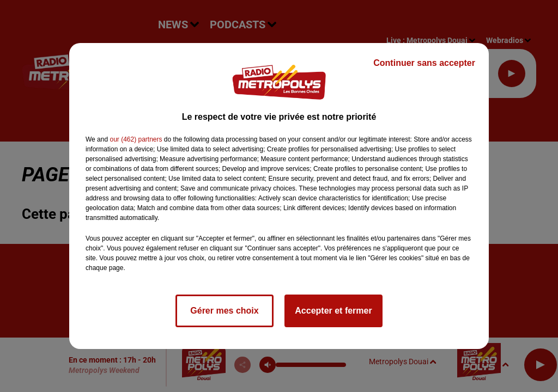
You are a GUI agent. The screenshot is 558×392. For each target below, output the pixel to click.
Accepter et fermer (333, 311)
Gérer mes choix (224, 311)
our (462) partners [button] (136, 139)
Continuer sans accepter (424, 63)
